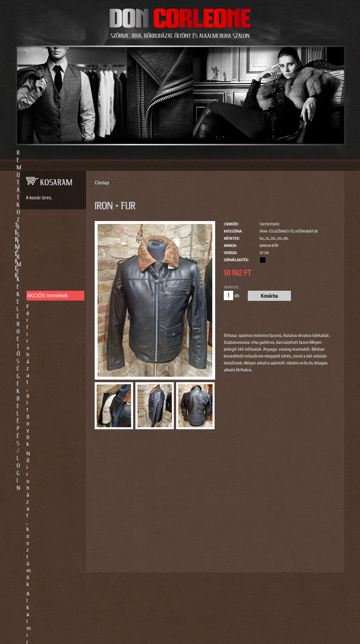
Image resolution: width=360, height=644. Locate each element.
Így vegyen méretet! (49, 403)
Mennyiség (231, 287)
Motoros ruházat (45, 346)
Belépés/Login (269, 153)
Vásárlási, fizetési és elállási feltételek (50, 416)
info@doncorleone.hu (49, 484)
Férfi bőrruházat (44, 301)
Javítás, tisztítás (45, 393)
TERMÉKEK (51, 226)
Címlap (102, 183)
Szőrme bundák (44, 327)
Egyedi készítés (44, 384)
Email (25, 544)
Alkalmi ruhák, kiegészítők (43, 279)
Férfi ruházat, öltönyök (52, 256)
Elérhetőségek (206, 153)
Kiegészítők (40, 336)
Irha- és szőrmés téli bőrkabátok (289, 232)
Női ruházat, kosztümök (53, 266)
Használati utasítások (51, 429)
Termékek (149, 153)
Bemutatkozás (91, 153)
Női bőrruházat (43, 292)
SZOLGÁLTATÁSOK (51, 366)
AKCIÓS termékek (47, 245)
